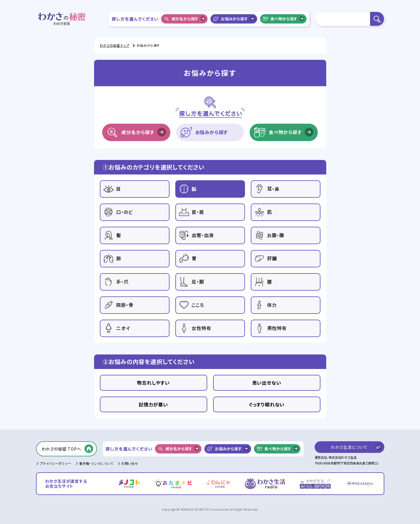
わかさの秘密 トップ (115, 45)
